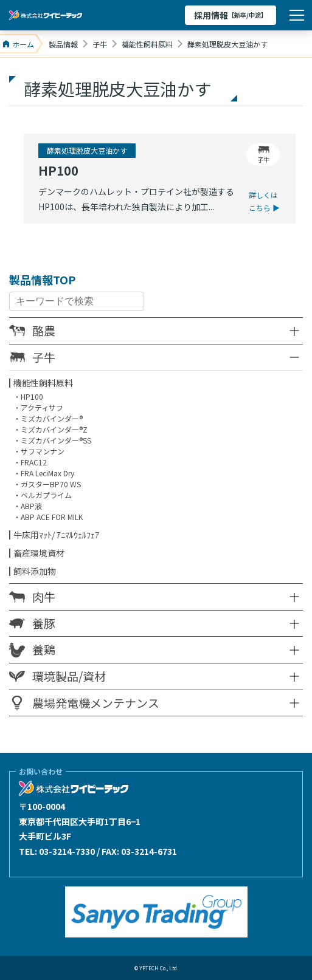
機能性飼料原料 (43, 383)
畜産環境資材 (39, 553)
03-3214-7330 (67, 851)
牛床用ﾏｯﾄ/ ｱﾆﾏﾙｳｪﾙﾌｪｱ (56, 535)
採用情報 (231, 15)
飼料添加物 (35, 571)
